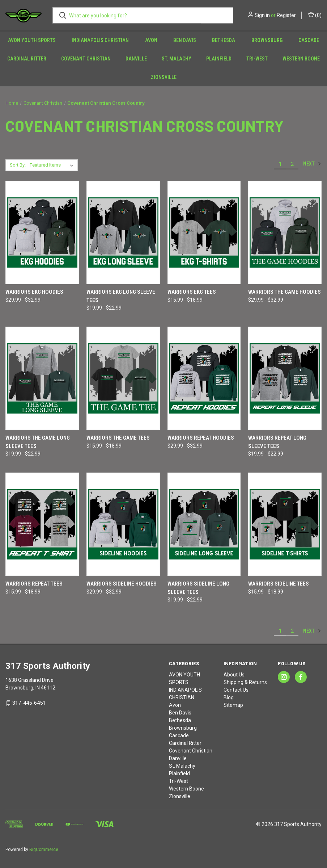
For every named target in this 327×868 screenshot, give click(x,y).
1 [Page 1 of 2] (280, 164)
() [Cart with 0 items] (315, 15)
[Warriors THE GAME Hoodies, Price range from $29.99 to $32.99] (285, 233)
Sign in (262, 15)
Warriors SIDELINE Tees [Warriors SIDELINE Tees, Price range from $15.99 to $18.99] (279, 584)
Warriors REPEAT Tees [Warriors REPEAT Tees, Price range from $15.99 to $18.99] (34, 584)
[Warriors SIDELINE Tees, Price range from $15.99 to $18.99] (285, 524)
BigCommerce (44, 850)
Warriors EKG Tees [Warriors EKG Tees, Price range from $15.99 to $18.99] (192, 292)
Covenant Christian (86, 59)
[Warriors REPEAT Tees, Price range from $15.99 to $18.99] (42, 524)
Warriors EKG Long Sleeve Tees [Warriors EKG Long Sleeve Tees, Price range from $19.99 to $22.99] (121, 296)
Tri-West (257, 59)
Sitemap (233, 705)
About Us (234, 675)
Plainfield (219, 59)
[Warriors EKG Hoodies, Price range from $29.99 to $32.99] (42, 233)
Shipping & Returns (245, 682)
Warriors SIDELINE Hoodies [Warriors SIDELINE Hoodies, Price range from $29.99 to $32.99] (122, 584)
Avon (151, 40)
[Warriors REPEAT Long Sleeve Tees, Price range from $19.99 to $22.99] (285, 378)
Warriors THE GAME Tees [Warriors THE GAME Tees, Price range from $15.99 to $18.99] (118, 438)
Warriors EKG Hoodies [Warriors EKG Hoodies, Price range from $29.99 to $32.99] (34, 292)
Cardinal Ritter (27, 59)
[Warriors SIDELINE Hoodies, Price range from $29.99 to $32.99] (123, 524)
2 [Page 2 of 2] (292, 164)
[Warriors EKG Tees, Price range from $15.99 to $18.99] (204, 233)
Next (312, 164)
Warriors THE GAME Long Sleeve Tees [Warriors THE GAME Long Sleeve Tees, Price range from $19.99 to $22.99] (38, 442)
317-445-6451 (29, 703)
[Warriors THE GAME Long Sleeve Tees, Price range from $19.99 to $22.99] (42, 378)
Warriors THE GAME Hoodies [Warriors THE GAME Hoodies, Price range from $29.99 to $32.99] (284, 292)
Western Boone (186, 789)
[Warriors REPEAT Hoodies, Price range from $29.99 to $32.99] (204, 378)
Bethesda (224, 40)
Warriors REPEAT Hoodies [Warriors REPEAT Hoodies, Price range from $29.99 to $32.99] (201, 438)
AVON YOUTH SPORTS (32, 40)
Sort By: (18, 165)
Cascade (309, 40)
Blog (229, 697)
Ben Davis (185, 40)
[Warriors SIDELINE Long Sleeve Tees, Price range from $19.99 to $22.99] (204, 524)
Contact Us (236, 690)
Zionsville (164, 77)
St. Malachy (177, 59)
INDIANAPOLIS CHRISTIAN (100, 40)
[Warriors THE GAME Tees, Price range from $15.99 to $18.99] (123, 378)
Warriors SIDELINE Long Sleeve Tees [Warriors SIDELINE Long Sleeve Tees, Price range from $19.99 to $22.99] (198, 588)
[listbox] (53, 165)
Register (286, 15)
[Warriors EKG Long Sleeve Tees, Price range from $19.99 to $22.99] (123, 233)
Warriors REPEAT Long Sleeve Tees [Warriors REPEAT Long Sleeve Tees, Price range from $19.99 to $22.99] (277, 442)
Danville (136, 59)
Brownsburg (267, 40)
